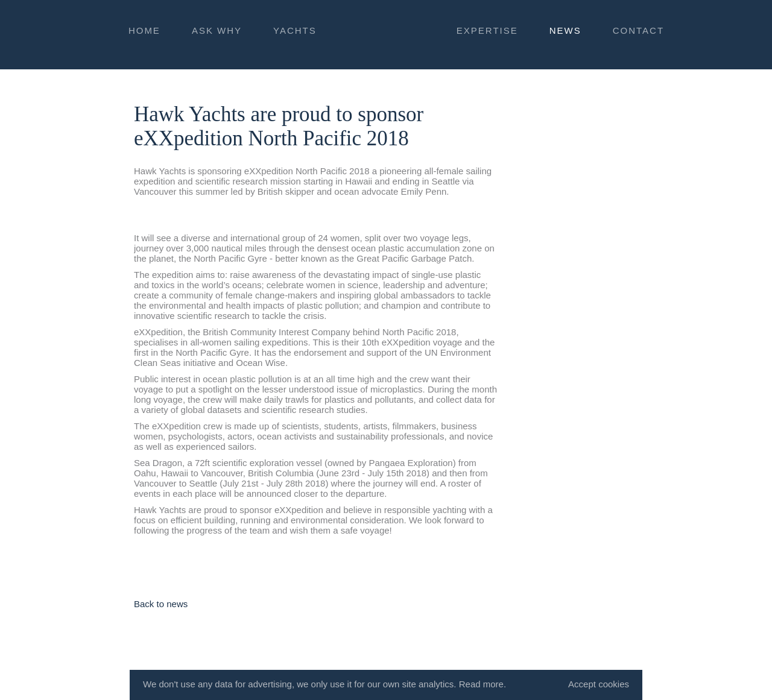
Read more (481, 684)
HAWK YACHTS (386, 33)
